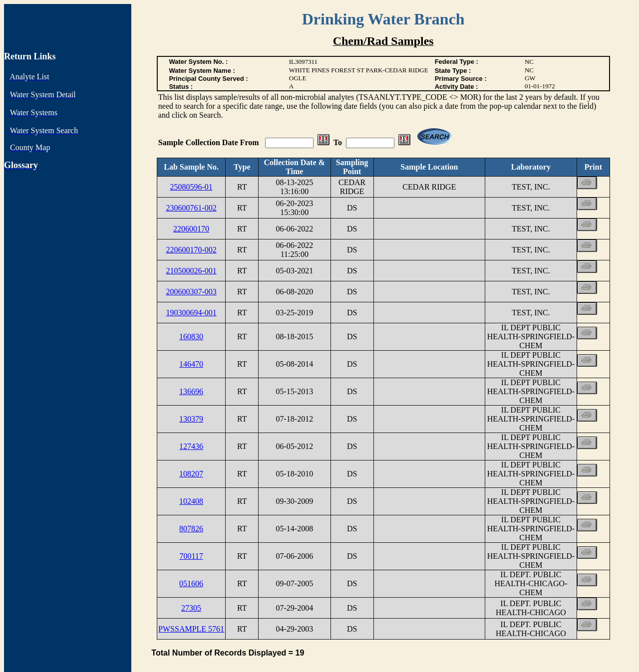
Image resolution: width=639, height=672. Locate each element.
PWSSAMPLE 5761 (191, 629)
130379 (191, 419)
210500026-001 (191, 271)
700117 (191, 556)
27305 (191, 608)
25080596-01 (191, 187)
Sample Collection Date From (210, 142)
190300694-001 (191, 313)
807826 (191, 529)
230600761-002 (191, 208)
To (338, 142)
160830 (191, 336)
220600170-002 (191, 250)
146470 (191, 364)
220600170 (191, 229)
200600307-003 (191, 292)
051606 (191, 583)
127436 (191, 446)
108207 (191, 474)
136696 (191, 391)
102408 (191, 501)
